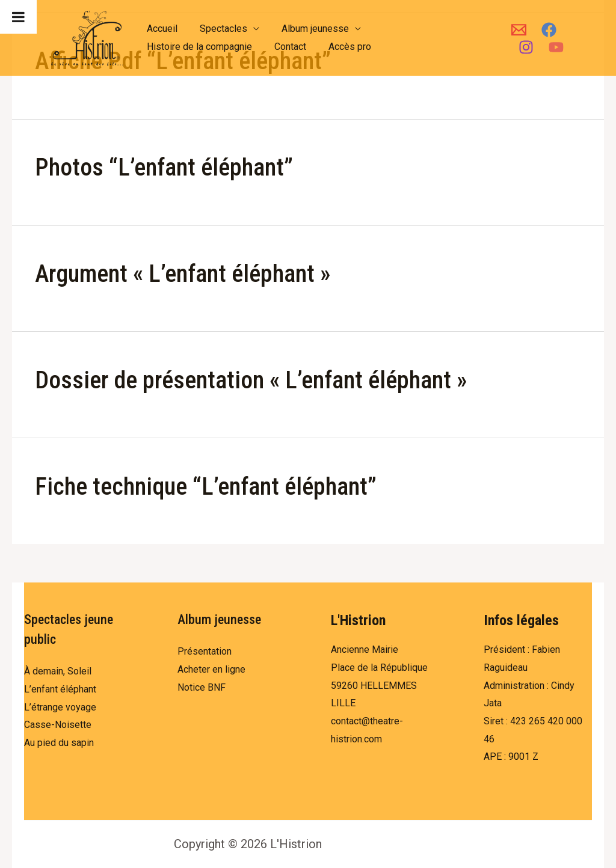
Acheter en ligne (211, 669)
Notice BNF (202, 687)
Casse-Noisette (58, 725)
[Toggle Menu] (18, 17)
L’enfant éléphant (60, 689)
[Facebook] (545, 30)
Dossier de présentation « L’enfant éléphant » (251, 380)
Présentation (205, 651)
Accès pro (342, 47)
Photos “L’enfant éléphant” (164, 167)
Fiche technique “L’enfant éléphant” (206, 487)
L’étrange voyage (60, 707)
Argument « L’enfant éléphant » (183, 274)
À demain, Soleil (58, 671)
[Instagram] (522, 47)
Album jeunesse (307, 29)
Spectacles (219, 29)
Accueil (160, 29)
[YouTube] (553, 47)
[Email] (515, 30)
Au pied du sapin (59, 743)
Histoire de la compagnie (198, 47)
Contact (285, 47)
